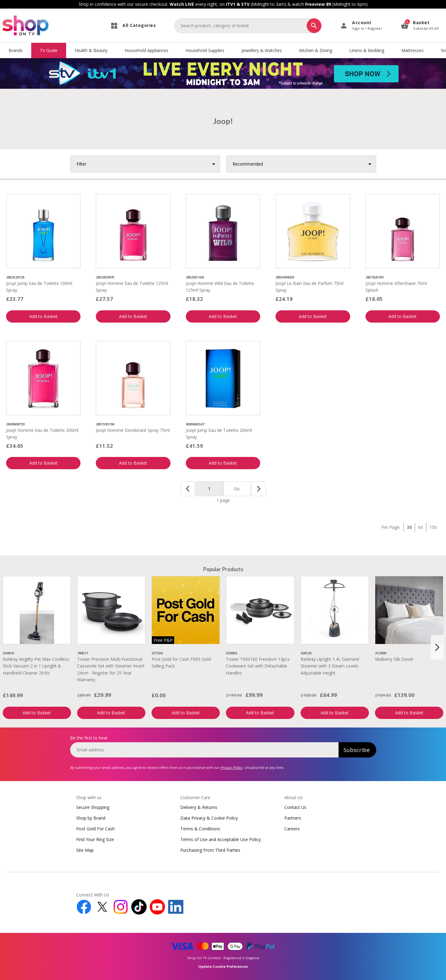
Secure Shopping (93, 807)
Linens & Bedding (367, 50)
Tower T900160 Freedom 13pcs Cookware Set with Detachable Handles (258, 666)
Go (237, 489)
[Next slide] (437, 647)
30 (409, 527)
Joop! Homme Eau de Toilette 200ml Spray (42, 434)
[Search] (314, 26)
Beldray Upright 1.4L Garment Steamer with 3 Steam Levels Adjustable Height (330, 666)
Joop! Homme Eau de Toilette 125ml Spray (132, 287)
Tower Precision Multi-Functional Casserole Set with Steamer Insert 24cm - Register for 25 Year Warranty (111, 669)
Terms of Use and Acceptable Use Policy (221, 839)
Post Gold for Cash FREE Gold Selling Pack (181, 662)
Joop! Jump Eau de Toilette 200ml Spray (219, 434)
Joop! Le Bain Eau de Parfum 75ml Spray (309, 287)
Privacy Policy (231, 767)
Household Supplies (205, 50)
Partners (293, 818)
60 (421, 527)
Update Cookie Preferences (223, 966)
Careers (292, 829)
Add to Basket (43, 316)
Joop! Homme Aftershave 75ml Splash (396, 287)
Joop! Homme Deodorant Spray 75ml (133, 430)
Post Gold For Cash (96, 829)
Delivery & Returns (199, 807)
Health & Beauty (91, 50)
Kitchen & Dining (316, 50)
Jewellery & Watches (262, 50)
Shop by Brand (91, 818)
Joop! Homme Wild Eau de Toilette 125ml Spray (220, 287)
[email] (204, 750)
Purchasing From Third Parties (210, 850)
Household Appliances (146, 50)
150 (433, 527)
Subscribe (357, 750)
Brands (16, 50)
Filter (81, 164)
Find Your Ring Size (95, 839)
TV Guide (49, 50)
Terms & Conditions (200, 829)
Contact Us (295, 807)
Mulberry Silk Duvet (394, 659)
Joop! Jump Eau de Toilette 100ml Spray (39, 287)
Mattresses (412, 50)
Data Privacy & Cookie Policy (209, 818)
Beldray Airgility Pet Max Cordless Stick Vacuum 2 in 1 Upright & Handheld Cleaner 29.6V (36, 666)
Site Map (85, 850)
